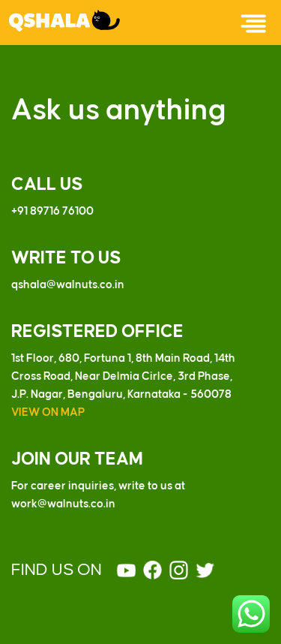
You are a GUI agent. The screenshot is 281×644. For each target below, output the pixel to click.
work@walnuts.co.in (63, 504)
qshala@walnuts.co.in (68, 285)
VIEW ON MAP (48, 413)
